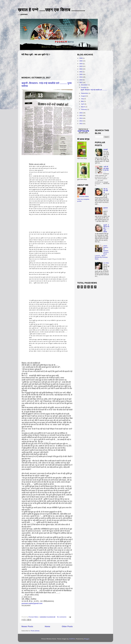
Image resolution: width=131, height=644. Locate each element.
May (83, 101)
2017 (81, 82)
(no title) (106, 263)
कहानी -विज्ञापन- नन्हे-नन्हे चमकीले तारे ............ (94, 90)
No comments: (62, 617)
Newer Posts (27, 626)
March (83, 107)
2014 (81, 118)
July (83, 99)
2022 (81, 69)
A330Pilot (72, 639)
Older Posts (67, 626)
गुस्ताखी (105, 150)
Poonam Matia (84, 196)
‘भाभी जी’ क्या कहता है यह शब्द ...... (106, 169)
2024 (81, 64)
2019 (81, 77)
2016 (81, 113)
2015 (81, 115)
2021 (81, 72)
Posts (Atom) (35, 631)
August (84, 96)
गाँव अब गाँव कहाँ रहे (106, 191)
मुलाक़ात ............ (106, 209)
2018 (81, 80)
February (84, 109)
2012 (81, 124)
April (83, 104)
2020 (81, 74)
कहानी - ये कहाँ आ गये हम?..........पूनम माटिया (106, 228)
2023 (81, 66)
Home (47, 626)
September (85, 93)
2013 (81, 121)
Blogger (87, 639)
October (84, 88)
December (85, 85)
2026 (81, 58)
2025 (81, 61)
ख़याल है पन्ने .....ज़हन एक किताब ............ (51, 10)
